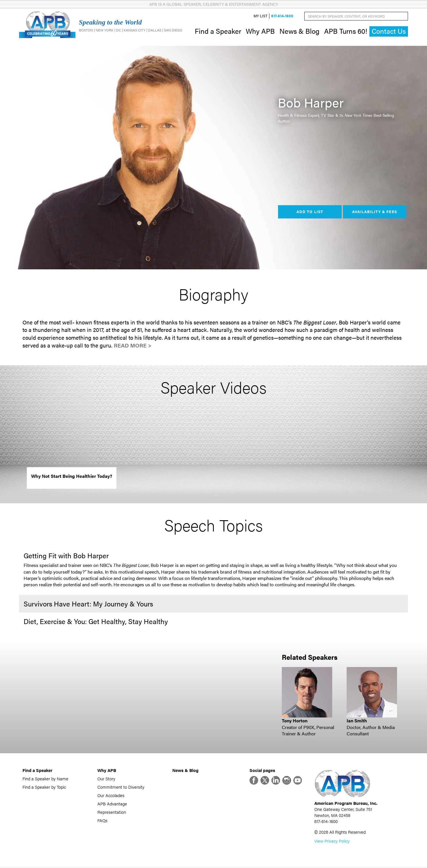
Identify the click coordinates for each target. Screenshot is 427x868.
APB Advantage (112, 804)
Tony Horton (295, 721)
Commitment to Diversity (121, 788)
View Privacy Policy (332, 842)
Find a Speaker (218, 31)
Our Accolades (111, 796)
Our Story (106, 779)
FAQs (102, 821)
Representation (112, 813)
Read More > (133, 346)
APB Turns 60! (346, 31)
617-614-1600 (282, 16)
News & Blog (300, 31)
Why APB (260, 31)
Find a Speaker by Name (45, 779)
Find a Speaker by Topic (44, 788)
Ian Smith (357, 721)
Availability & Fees (374, 212)
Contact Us (389, 32)
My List (260, 16)
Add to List (310, 212)
